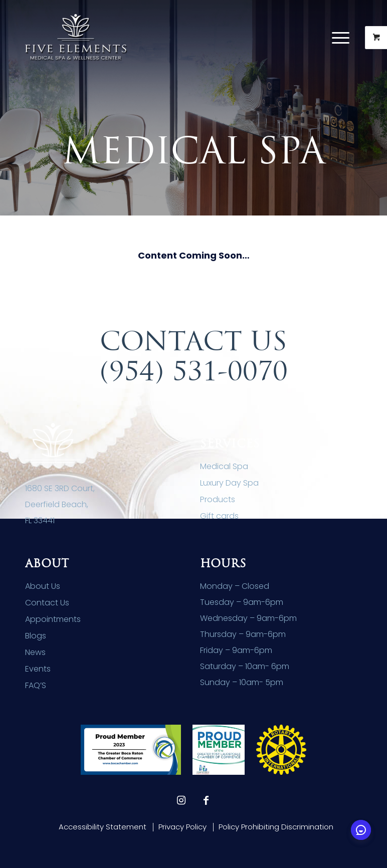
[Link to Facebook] (206, 800)
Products (218, 499)
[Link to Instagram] (181, 800)
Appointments (53, 619)
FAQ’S (36, 685)
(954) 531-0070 (194, 371)
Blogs (36, 636)
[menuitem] (342, 38)
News (35, 652)
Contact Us (47, 603)
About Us (43, 586)
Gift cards (219, 516)
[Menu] (336, 38)
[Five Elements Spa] (76, 38)
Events (38, 669)
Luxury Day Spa (229, 483)
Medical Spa (224, 466)
